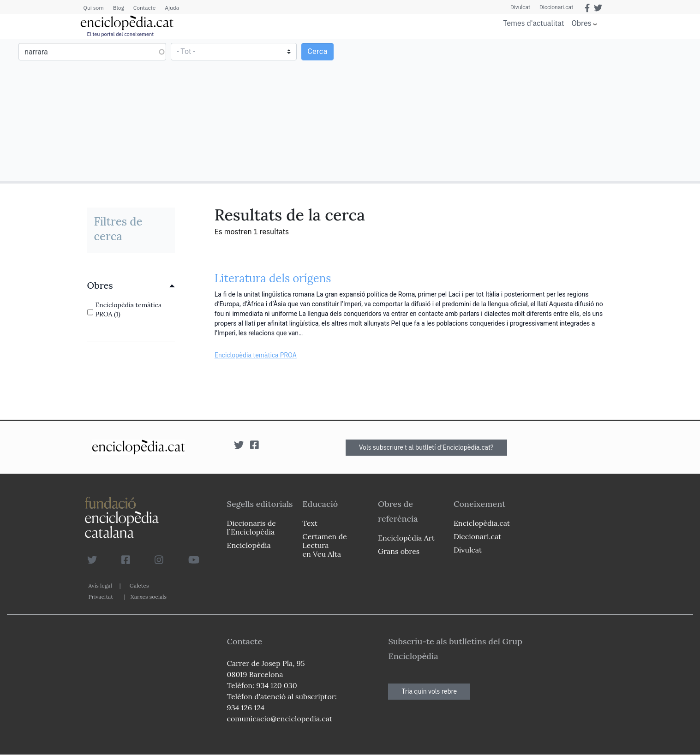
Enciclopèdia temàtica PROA (256, 355)
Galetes (139, 586)
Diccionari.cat (556, 7)
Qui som (94, 8)
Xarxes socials (149, 597)
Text (310, 523)
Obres (582, 23)
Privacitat (101, 597)
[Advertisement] (524, 110)
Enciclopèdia (249, 545)
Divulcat (520, 7)
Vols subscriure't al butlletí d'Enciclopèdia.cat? (426, 447)
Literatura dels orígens (273, 278)
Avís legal (100, 586)
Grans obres (399, 551)
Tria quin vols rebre (429, 691)
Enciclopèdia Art (406, 538)
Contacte (144, 8)
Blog (119, 8)
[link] (131, 285)
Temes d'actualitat (533, 23)
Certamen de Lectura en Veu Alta (324, 545)
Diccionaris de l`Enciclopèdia (251, 527)
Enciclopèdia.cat (482, 523)
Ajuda (172, 8)
